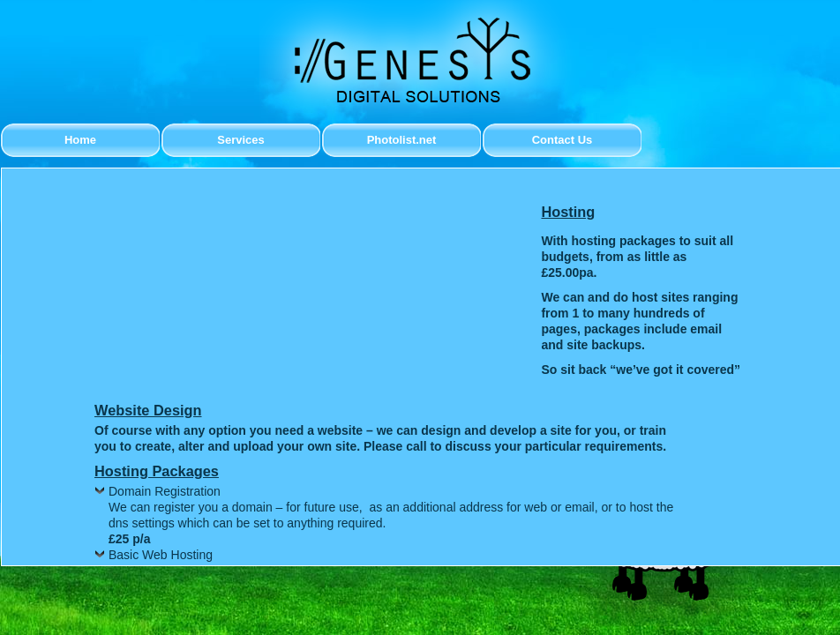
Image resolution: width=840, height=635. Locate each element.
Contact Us (562, 140)
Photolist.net (402, 140)
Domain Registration (165, 491)
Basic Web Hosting (161, 555)
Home (80, 140)
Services (241, 140)
